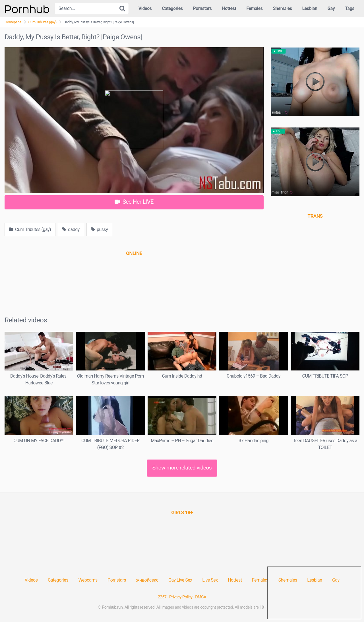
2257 (162, 597)
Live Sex (210, 580)
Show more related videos (182, 468)
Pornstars (202, 8)
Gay (331, 8)
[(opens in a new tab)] (134, 253)
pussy (99, 229)
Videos (145, 8)
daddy (71, 229)
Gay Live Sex (180, 580)
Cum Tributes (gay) (43, 22)
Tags (350, 8)
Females (254, 8)
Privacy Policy (181, 597)
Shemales (283, 8)
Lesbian (310, 8)
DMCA (201, 597)
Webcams (88, 580)
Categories (172, 8)
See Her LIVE (134, 202)
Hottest (229, 8)
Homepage (13, 22)
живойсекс (147, 580)
